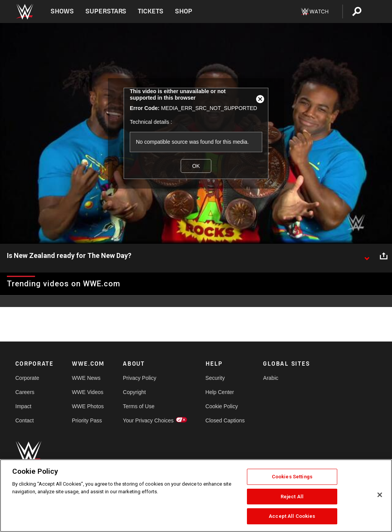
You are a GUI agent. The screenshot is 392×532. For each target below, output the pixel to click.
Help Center (220, 392)
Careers (25, 392)
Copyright (134, 392)
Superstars (106, 11)
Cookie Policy (222, 406)
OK (196, 166)
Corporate (27, 378)
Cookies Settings (292, 477)
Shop (184, 11)
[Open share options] (384, 256)
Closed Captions (225, 420)
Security (215, 378)
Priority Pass (87, 420)
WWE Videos (88, 392)
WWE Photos (88, 406)
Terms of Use (139, 406)
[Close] (380, 495)
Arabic (271, 378)
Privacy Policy (140, 378)
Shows (62, 11)
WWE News (86, 378)
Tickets (151, 11)
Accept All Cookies (292, 516)
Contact (24, 420)
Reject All (292, 497)
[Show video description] (367, 256)
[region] (196, 496)
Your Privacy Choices (148, 420)
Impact (23, 406)
